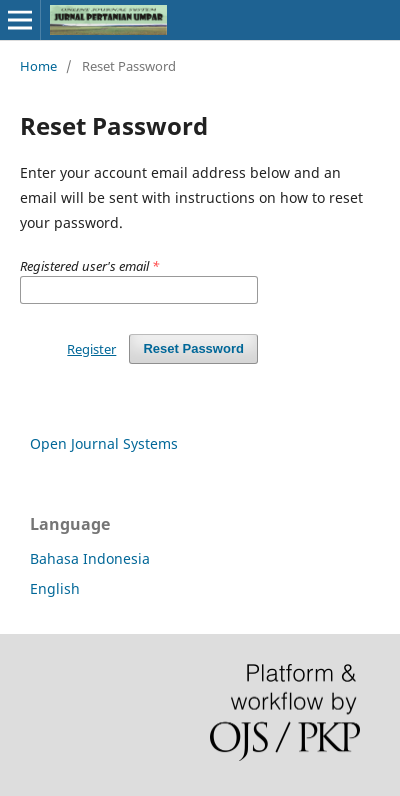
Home (38, 66)
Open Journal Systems (104, 443)
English (55, 588)
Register (91, 349)
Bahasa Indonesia (90, 558)
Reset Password (193, 348)
